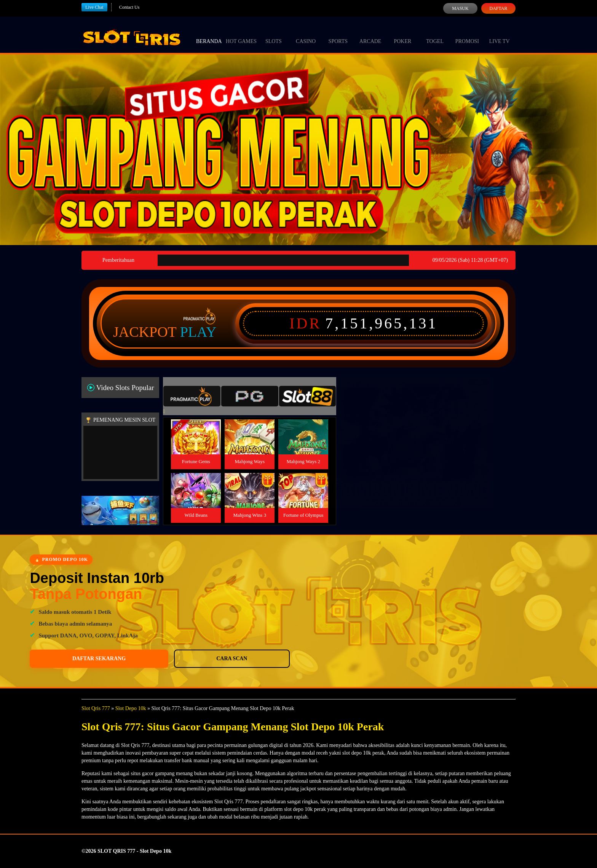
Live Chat (94, 7)
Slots (274, 34)
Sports (338, 34)
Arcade (370, 34)
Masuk (460, 8)
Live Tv (500, 34)
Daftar (498, 8)
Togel (435, 34)
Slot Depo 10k (131, 708)
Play (198, 332)
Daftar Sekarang (67, 659)
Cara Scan (135, 659)
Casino (306, 34)
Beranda (209, 34)
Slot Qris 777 (96, 708)
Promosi (467, 34)
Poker (402, 34)
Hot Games (241, 34)
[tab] (192, 396)
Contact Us (129, 7)
